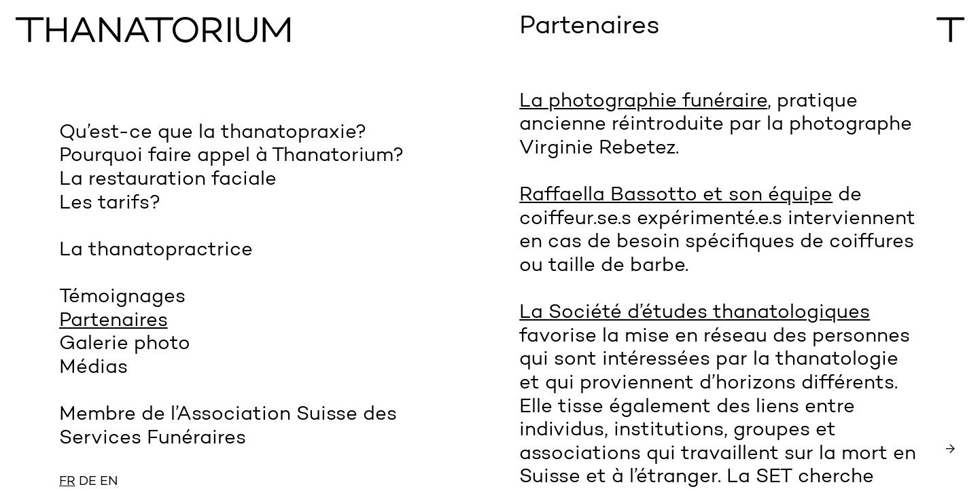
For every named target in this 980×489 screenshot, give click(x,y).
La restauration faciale (168, 180)
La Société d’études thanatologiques (695, 313)
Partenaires (113, 321)
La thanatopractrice (156, 250)
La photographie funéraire (643, 102)
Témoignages (122, 297)
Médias (93, 368)
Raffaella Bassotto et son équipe (676, 195)
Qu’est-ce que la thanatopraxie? (213, 133)
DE (88, 482)
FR (67, 482)
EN (109, 482)
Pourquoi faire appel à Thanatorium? (231, 156)
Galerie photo (125, 344)
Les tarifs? (110, 203)
